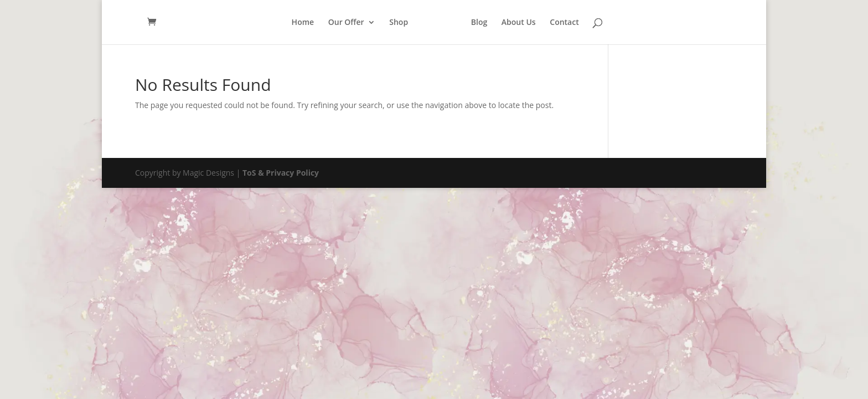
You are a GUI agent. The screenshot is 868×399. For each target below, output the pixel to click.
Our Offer (346, 23)
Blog (479, 23)
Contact (564, 23)
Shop (399, 23)
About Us (519, 23)
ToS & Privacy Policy (281, 173)
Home (303, 23)
